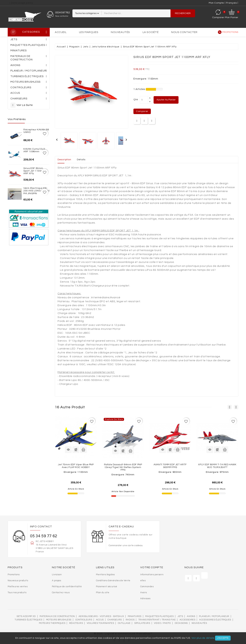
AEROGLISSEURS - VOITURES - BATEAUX (101, 616)
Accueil (61, 32)
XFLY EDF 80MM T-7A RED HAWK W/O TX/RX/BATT (217, 466)
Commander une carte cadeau (126, 545)
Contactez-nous (61, 593)
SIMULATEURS (142, 623)
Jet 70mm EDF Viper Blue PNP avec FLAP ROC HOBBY (76, 466)
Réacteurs (76, 623)
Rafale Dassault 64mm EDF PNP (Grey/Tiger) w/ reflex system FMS (123, 467)
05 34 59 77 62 (44, 536)
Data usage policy (22, 3)
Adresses (145, 599)
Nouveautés (120, 32)
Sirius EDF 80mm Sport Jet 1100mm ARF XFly (34, 171)
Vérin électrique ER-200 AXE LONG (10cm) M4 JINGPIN (36, 191)
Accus (100, 620)
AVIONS (191, 616)
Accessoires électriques (215, 620)
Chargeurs (115, 620)
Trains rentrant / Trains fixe (157, 620)
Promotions (230, 32)
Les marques (89, 32)
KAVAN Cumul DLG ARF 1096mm (34, 150)
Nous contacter (184, 32)
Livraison (57, 575)
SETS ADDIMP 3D (26, 616)
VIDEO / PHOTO (162, 623)
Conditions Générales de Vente (113, 581)
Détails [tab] (81, 160)
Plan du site (103, 593)
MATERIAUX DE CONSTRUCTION (57, 616)
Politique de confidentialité (67, 587)
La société (151, 32)
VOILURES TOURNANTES (100, 623)
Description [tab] (64, 160)
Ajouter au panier (166, 100)
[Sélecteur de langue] (232, 3)
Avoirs (144, 593)
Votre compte (152, 567)
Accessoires (187, 620)
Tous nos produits (17, 593)
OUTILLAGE (124, 623)
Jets (180, 616)
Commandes (147, 587)
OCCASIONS (181, 623)
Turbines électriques (28, 620)
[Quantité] (144, 100)
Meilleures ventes (18, 587)
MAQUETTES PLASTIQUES (159, 616)
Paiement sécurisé (107, 587)
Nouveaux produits (18, 581)
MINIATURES (135, 616)
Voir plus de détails (203, 638)
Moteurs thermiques (52, 623)
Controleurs (84, 620)
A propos (57, 581)
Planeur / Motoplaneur (214, 616)
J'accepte (223, 638)
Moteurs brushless (59, 620)
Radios (130, 620)
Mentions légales (105, 575)
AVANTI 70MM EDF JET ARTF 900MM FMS (170, 466)
